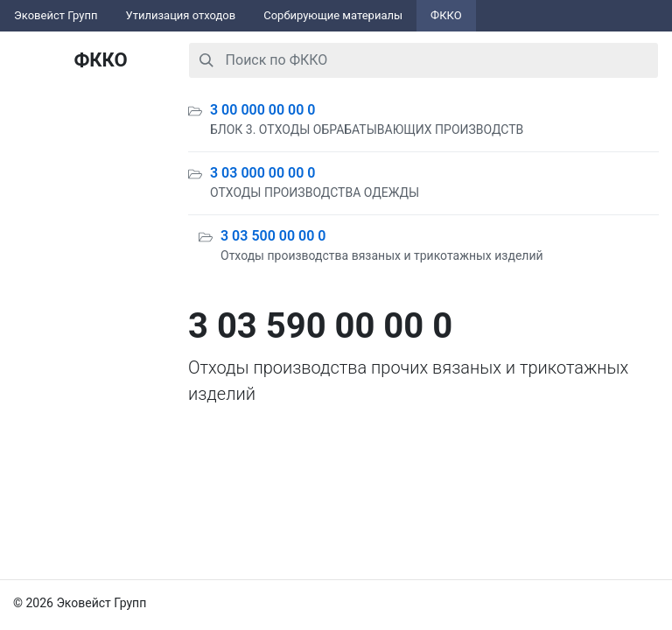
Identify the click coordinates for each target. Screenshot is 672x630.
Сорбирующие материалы (333, 15)
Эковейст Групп (56, 15)
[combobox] (423, 60)
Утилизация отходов (181, 15)
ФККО (446, 15)
